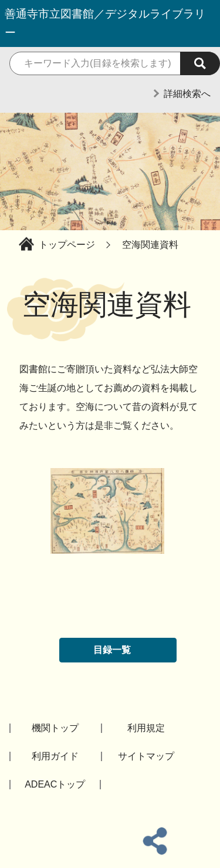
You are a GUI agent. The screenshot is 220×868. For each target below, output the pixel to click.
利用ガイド (55, 756)
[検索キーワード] (110, 63)
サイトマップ (146, 756)
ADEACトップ (55, 784)
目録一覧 (112, 650)
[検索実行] (200, 63)
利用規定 (146, 728)
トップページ (67, 245)
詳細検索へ (187, 94)
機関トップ (55, 728)
